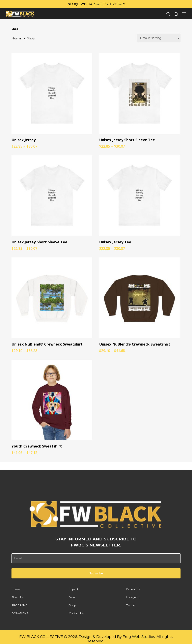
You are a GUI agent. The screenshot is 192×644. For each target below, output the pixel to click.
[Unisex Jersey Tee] (140, 196)
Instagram (133, 597)
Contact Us (76, 613)
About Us (17, 597)
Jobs (72, 597)
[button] (184, 14)
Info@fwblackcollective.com (96, 4)
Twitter (131, 605)
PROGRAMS (19, 605)
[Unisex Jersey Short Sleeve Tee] (140, 93)
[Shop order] (159, 38)
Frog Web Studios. (139, 637)
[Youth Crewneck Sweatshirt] (52, 400)
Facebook (133, 589)
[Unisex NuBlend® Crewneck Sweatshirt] (52, 298)
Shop (72, 605)
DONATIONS (20, 613)
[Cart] (176, 14)
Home (16, 38)
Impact (74, 589)
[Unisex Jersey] (52, 93)
